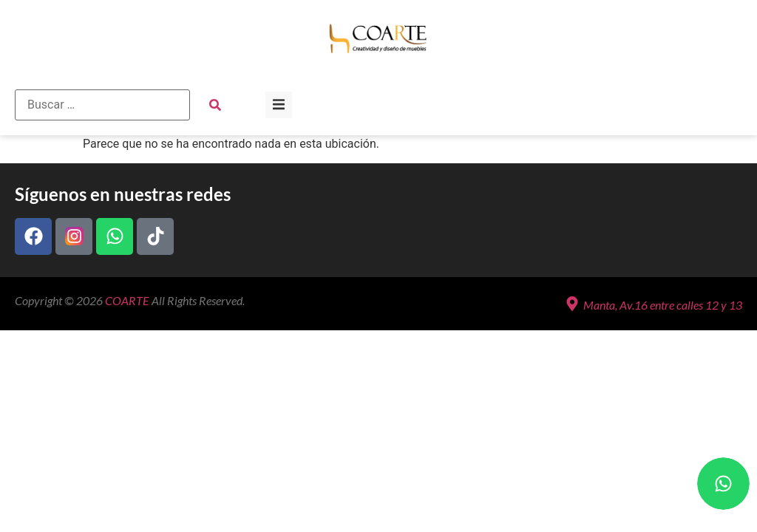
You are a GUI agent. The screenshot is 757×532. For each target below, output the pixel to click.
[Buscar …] (102, 105)
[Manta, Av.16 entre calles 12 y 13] (572, 304)
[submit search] (215, 105)
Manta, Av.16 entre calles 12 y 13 (663, 305)
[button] (279, 105)
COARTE (127, 300)
